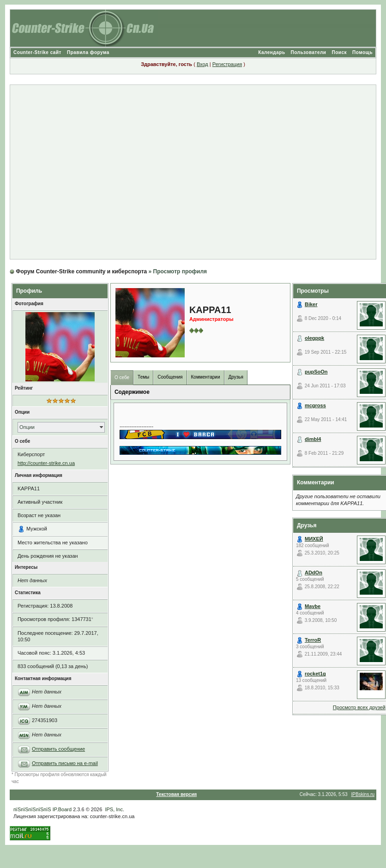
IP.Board (62, 809)
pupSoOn (316, 372)
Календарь (271, 52)
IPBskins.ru (363, 794)
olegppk (314, 338)
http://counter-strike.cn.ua (46, 463)
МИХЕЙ (314, 539)
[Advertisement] (189, 172)
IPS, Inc (114, 809)
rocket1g (315, 674)
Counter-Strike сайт (37, 52)
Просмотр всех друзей (359, 707)
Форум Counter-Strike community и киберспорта (81, 271)
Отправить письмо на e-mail (65, 763)
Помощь (362, 52)
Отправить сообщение (58, 749)
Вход (202, 64)
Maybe (313, 606)
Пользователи (309, 52)
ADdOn (314, 573)
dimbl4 (313, 439)
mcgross (315, 405)
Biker (311, 304)
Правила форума (88, 52)
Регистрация (227, 64)
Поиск (339, 52)
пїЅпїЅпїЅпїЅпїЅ (32, 809)
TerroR (313, 640)
